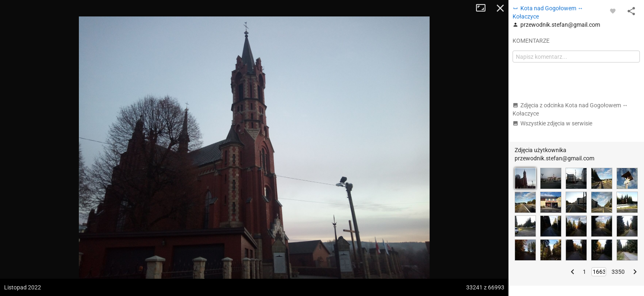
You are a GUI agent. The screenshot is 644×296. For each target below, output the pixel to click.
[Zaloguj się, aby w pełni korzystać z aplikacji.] (613, 11)
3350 (618, 272)
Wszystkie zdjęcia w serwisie (552, 123)
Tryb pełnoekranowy (484, 8)
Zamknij (500, 8)
